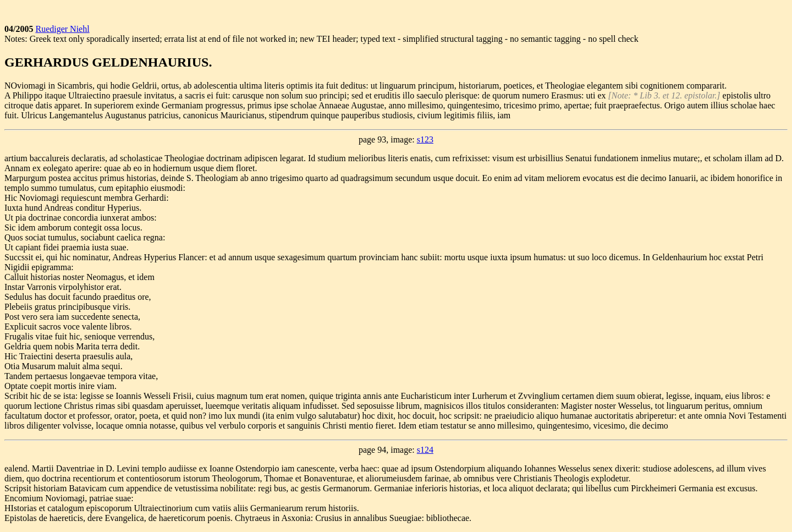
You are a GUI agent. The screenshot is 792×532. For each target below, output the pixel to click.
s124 (425, 450)
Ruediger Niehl (62, 29)
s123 (425, 139)
